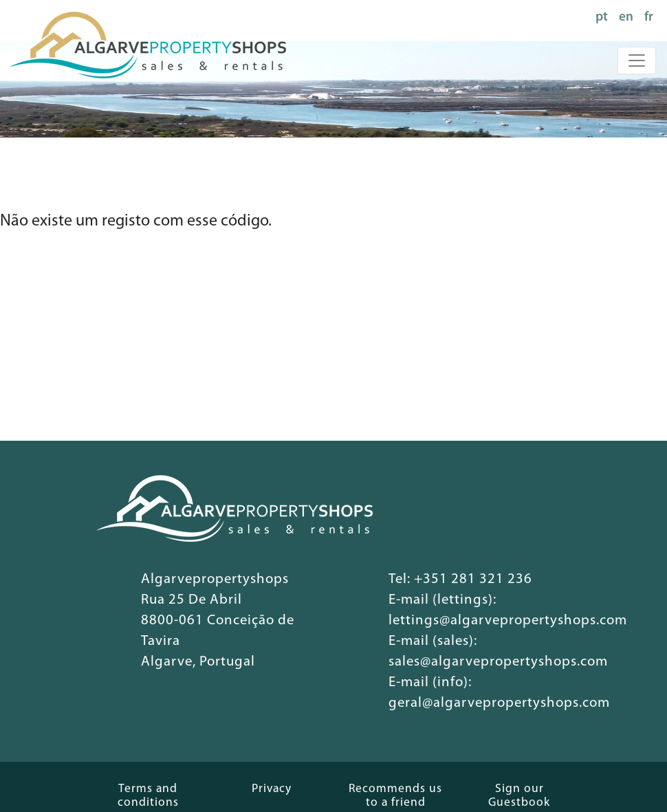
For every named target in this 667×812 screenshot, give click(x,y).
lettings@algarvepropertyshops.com (508, 621)
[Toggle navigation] (637, 61)
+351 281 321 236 (473, 579)
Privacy (272, 789)
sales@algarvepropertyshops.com (498, 662)
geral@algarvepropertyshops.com (499, 703)
